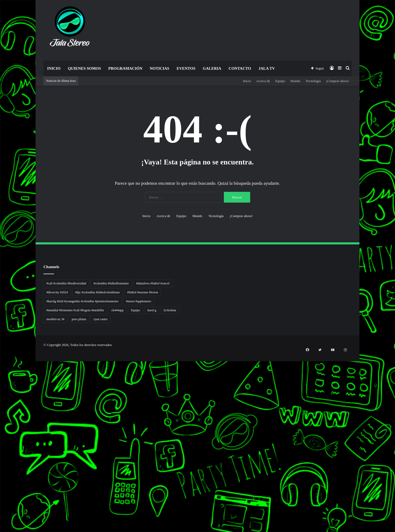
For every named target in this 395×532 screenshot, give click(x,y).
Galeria (212, 68)
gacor (0, 402)
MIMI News (1, 478)
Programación (125, 68)
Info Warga (1, 437)
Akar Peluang (1, 408)
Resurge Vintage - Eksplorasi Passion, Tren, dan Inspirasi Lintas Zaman (5, 383)
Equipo (280, 81)
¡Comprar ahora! (337, 81)
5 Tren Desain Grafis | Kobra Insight (3, 380)
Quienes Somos (84, 68)
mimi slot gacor (1, 522)
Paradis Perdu (1, 462)
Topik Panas (1, 481)
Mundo (295, 81)
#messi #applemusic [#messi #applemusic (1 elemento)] (139, 301)
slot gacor (1, 456)
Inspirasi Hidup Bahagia (2, 377)
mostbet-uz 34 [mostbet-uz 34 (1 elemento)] (55, 319)
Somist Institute (1, 471)
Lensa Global (1, 396)
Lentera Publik (1, 430)
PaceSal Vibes (1, 373)
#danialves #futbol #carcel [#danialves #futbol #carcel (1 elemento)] (153, 283)
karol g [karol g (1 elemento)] (152, 310)
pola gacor (1, 500)
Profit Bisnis (1, 418)
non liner (1, 361)
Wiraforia (1, 427)
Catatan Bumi (1, 433)
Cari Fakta (1, 475)
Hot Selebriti (1, 484)
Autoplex (1, 364)
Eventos (186, 68)
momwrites (1, 355)
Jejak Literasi (1, 449)
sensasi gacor (1, 497)
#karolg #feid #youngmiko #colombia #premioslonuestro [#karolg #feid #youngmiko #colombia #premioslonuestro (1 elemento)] (82, 301)
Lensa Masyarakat (1, 392)
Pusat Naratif (1, 452)
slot (0, 405)
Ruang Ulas (1, 440)
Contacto (240, 68)
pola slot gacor (1, 519)
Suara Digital (1, 446)
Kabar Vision (1, 443)
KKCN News (1, 465)
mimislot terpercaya (1, 512)
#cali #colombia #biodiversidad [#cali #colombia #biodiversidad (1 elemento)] (66, 283)
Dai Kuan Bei (1, 468)
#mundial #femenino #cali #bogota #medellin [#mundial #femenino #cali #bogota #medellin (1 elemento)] (75, 310)
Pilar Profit (1, 421)
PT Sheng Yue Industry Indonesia (2, 367)
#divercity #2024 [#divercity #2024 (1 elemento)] (57, 292)
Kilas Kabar (1, 487)
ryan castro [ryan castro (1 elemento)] (100, 319)
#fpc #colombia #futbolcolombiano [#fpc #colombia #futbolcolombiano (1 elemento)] (98, 292)
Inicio (54, 68)
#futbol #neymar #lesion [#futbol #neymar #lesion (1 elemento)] (143, 292)
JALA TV (267, 68)
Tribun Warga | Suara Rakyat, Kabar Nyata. (3, 389)
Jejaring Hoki (1, 415)
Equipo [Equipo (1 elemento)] (135, 310)
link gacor (1, 531)
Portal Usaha (1, 490)
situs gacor (1, 493)
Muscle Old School (1, 399)
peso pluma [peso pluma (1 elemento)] (79, 319)
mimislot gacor (1, 503)
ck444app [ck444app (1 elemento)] (118, 310)
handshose (1, 358)
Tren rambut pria (1, 370)
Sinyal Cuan (1, 411)
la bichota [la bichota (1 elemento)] (170, 310)
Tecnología (313, 81)
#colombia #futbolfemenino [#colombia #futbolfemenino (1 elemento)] (111, 283)
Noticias (159, 68)
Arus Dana (1, 424)
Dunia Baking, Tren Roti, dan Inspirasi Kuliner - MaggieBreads (4, 386)
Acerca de (263, 81)
